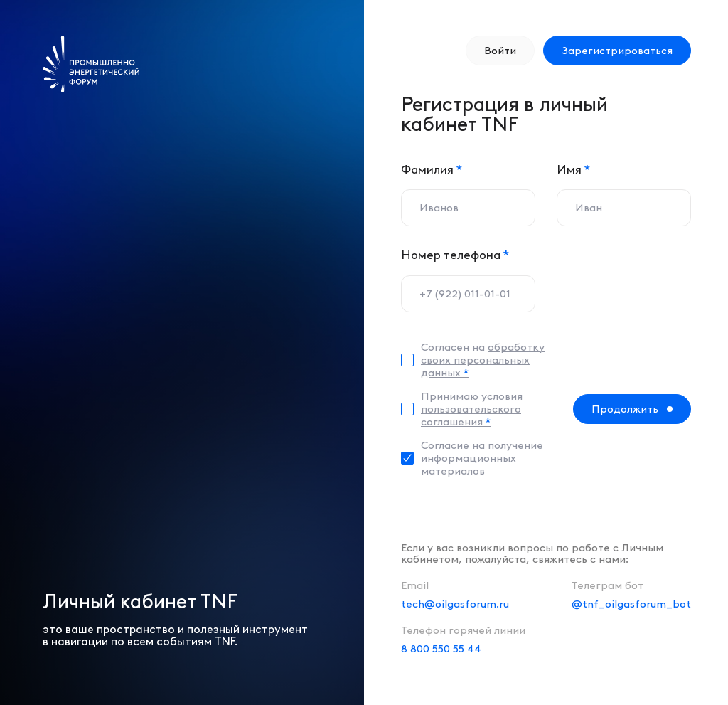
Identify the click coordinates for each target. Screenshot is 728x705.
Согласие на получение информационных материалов (482, 458)
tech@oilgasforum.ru (455, 604)
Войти (500, 51)
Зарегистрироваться (617, 51)
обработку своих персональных (483, 360)
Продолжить (625, 409)
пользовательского (471, 415)
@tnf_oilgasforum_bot (631, 604)
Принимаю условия (472, 409)
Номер (455, 255)
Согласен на (483, 360)
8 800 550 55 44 (441, 649)
